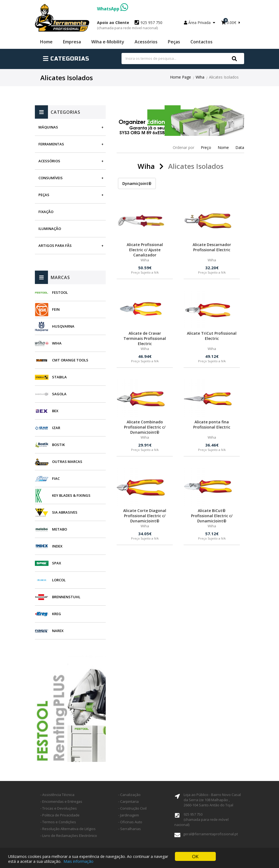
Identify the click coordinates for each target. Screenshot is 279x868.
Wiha (200, 77)
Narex (58, 631)
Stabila (59, 377)
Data (240, 147)
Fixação (46, 212)
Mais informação (78, 862)
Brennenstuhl (66, 597)
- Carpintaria (128, 801)
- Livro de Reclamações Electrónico (69, 836)
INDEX (57, 546)
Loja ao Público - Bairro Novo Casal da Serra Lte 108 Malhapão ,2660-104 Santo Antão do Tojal (212, 800)
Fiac (56, 478)
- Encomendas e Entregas (61, 801)
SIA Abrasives (65, 512)
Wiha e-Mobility (108, 42)
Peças (174, 42)
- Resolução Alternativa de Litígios (68, 829)
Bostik (58, 445)
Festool (60, 292)
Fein (56, 309)
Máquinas (48, 127)
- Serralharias (130, 829)
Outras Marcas (67, 462)
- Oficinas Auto (130, 822)
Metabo (60, 529)
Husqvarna (63, 326)
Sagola (59, 394)
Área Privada (200, 23)
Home (46, 42)
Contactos (201, 42)
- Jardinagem (129, 815)
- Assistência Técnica (57, 795)
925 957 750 (130, 25)
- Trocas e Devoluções (59, 808)
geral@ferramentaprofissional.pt (210, 834)
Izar (56, 428)
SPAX (57, 563)
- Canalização (129, 795)
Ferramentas (51, 144)
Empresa (72, 42)
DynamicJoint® (137, 183)
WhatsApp (113, 9)
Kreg (57, 614)
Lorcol (59, 580)
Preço (206, 147)
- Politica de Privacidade (60, 815)
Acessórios (146, 42)
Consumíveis (51, 178)
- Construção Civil (132, 808)
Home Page (181, 77)
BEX (55, 411)
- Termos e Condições (58, 822)
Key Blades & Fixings (71, 495)
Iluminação (50, 229)
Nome (223, 147)
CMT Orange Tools (70, 360)
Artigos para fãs (55, 246)
